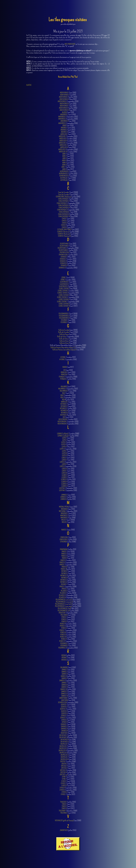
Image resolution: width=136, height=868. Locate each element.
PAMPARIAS (64, 549)
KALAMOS (64, 387)
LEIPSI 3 (64, 442)
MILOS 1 (64, 520)
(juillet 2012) (68, 576)
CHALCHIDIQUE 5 (64, 208)
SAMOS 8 (64, 685)
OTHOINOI (64, 542)
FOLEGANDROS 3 (64, 318)
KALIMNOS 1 (62, 389)
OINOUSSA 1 (64, 537)
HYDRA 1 (63, 357)
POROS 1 (64, 617)
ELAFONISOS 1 (64, 282)
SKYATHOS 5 (65, 742)
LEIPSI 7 (64, 451)
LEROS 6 (65, 469)
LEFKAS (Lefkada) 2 (64, 436)
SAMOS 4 (64, 676)
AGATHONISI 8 (64, 108)
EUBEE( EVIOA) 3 (63, 293)
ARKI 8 (65, 169)
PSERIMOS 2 (64, 646)
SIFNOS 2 (63, 718)
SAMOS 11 (64, 691)
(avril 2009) (68, 192)
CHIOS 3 (65, 223)
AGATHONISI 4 (64, 99)
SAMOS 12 (64, 694)
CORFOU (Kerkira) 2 (64, 234)
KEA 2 (62, 395)
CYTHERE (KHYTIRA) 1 (64, 229)
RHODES (64, 660)
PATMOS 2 (65, 573)
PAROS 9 (64, 569)
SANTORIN (65, 700)
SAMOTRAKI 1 (64, 698)
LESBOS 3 (64, 479)
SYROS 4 (62, 788)
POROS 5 (63, 626)
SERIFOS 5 (64, 713)
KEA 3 (62, 397)
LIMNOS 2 (64, 497)
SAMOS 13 (65, 696)
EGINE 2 (63, 280)
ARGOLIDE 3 (63, 139)
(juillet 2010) (68, 497)
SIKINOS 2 (64, 726)
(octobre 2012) (68, 357)
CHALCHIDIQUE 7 (65, 212)
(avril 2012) (68, 134)
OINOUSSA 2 (64, 539)
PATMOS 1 (64, 571)
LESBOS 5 (64, 484)
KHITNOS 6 (64, 415)
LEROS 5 (62, 466)
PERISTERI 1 (62, 613)
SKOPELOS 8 (65, 759)
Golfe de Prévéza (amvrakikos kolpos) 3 (64, 350)
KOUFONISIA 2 (62, 422)
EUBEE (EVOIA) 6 (64, 299)
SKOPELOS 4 (62, 751)
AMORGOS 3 (62, 119)
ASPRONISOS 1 (65, 171)
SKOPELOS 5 (63, 753)
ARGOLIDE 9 (62, 149)
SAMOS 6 (62, 681)
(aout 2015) (68, 692)
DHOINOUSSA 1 (65, 252)
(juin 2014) (68, 759)
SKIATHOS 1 (64, 733)
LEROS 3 (62, 462)
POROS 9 (63, 635)
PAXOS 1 (62, 587)
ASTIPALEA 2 (64, 180)
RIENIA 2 (64, 658)
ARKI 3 (65, 158)
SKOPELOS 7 (65, 757)
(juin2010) (68, 171)
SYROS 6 (64, 792)
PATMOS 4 (64, 578)
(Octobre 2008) (68, 347)
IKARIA (65, 367)
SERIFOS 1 (64, 705)
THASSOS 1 (64, 802)
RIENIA (64, 655)
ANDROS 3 (64, 132)
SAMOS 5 (64, 678)
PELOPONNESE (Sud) (64, 608)
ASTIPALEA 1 (64, 178)
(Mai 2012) (68, 602)
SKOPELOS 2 (63, 746)
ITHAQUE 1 (62, 377)
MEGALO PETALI (64, 507)
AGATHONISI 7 (64, 106)
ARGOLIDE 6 (64, 145)
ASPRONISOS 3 (64, 176)
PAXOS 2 (64, 589)
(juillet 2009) (68, 593)
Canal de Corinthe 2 (64, 194)
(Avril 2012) (68, 600)
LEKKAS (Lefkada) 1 (63, 434)
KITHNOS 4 (64, 411)
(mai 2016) (68, 350)
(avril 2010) (68, 178)
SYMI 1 (64, 777)
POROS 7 (62, 630)
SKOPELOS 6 (65, 755)
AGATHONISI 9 (64, 110)
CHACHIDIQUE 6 (63, 210)
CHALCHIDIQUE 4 (64, 205)
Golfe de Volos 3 (65, 341)
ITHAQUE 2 (64, 379)
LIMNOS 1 (64, 495)
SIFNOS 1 (64, 716)
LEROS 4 (64, 464)
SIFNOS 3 (64, 720)
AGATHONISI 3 (64, 97)
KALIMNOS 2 (64, 391)
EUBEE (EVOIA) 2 (63, 291)
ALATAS (29, 85)
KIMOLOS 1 (65, 402)
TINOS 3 (64, 808)
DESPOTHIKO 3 (62, 248)
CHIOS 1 (65, 219)
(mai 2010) (68, 156)
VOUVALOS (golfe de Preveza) (64, 820)
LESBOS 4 (64, 482)
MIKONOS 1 (65, 513)
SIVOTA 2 (64, 764)
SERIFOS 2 (64, 707)
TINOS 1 (65, 804)
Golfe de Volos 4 (65, 343)
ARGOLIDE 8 (64, 147)
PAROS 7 (62, 565)
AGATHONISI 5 (62, 101)
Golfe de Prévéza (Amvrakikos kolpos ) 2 (63, 347)
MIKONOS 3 (64, 518)
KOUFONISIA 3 (62, 424)
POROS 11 (64, 639)
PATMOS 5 (64, 580)
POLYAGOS (64, 615)
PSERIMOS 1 (64, 643)
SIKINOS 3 (64, 729)
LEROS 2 (64, 460)
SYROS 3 (64, 786)
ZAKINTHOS (64, 830)
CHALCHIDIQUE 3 (62, 203)
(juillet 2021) (68, 794)
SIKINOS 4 (65, 731)
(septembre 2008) (68, 587)
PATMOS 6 (64, 582)
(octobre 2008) (68, 434)
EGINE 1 (64, 277)
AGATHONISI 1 (64, 93)
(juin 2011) (68, 477)
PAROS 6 (62, 562)
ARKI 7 (64, 167)
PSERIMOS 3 (62, 648)
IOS (65, 370)
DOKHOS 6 (62, 268)
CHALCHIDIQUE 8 (64, 214)
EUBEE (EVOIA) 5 (63, 297)
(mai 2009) (68, 552)
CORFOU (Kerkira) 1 (63, 232)
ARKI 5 (64, 163)
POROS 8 (63, 632)
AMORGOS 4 (64, 121)
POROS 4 (63, 624)
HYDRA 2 (63, 359)
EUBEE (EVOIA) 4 (64, 295)
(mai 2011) (68, 158)
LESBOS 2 (65, 477)
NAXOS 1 (64, 530)
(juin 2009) (68, 591)
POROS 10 (63, 637)
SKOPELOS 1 (64, 744)
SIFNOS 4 (65, 722)
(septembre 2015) (68, 702)
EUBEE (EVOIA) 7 (62, 302)
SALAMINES (64, 667)
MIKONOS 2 (64, 516)
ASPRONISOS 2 (64, 174)
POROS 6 (64, 628)
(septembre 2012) (68, 462)
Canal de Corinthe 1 (64, 192)
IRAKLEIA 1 (64, 372)
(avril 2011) (68, 513)
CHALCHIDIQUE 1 (64, 199)
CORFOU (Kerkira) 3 (64, 236)
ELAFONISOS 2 (65, 284)
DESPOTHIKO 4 (64, 250)
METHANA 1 (63, 511)
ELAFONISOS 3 (64, 286)
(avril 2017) (68, 516)
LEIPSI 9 (65, 455)
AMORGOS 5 (62, 123)
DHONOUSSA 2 (64, 255)
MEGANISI (64, 509)
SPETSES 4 (64, 772)
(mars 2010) (68, 530)
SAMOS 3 (65, 674)
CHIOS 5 (64, 227)
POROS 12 (62, 641)
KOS (64, 417)
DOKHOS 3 (63, 261)
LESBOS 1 (65, 475)
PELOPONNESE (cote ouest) (64, 606)
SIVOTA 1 (63, 761)
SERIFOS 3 (63, 709)
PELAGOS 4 (62, 597)
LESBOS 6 (64, 486)
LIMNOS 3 (64, 499)
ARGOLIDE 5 (63, 143)
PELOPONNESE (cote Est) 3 (64, 604)
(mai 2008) (68, 821)
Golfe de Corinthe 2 (64, 332)
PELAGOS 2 (63, 593)
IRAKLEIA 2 (65, 374)
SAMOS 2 (64, 672)
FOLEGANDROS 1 (64, 314)
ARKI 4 (64, 160)
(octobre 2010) (68, 748)
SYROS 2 (64, 783)
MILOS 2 (65, 522)
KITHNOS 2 (64, 406)
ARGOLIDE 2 (63, 136)
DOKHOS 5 (64, 265)
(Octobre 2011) (68, 737)
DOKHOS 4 (64, 263)
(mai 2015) (68, 683)
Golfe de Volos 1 (62, 336)
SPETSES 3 (63, 770)
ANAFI (64, 125)
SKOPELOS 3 (63, 748)
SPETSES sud (64, 775)
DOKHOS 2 (63, 259)
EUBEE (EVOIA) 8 (64, 304)
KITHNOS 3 (64, 408)
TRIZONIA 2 (64, 813)
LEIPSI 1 (64, 438)
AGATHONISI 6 (64, 104)
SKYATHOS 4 (65, 740)
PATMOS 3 (64, 576)
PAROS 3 (64, 556)
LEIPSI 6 (62, 449)
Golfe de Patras (64, 334)
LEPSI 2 (65, 440)
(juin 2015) (68, 685)
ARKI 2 (64, 156)
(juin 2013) (68, 678)
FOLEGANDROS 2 (64, 316)
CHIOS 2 (64, 221)
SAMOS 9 (64, 687)
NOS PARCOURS (70, 44)
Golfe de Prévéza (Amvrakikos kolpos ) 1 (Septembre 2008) (68, 345)
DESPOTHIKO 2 (64, 246)
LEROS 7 (64, 471)
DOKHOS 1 (64, 257)
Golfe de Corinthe (64, 330)
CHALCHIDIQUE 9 (64, 216)
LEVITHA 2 (62, 490)
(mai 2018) (68, 518)
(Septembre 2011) (68, 595)
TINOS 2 (64, 806)
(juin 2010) (68, 219)
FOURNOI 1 (64, 320)
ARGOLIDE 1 (64, 134)
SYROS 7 (64, 794)
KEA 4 (64, 400)
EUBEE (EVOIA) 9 (64, 306)
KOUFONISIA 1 (63, 419)
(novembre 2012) (68, 136)
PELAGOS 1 (64, 591)
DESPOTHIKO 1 (65, 244)
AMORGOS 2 (62, 117)
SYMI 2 (64, 779)
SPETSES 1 (64, 766)
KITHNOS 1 (64, 404)
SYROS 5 (62, 790)
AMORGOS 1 (64, 114)
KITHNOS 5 (65, 413)
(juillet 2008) (68, 542)
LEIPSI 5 (64, 447)
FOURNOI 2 (64, 322)
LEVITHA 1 (62, 488)
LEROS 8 (64, 473)
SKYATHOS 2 (63, 735)
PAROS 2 (64, 554)
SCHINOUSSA (62, 702)
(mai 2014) (68, 112)
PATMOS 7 (64, 584)
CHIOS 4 (64, 225)
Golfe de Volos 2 (64, 339)
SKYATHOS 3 (63, 737)
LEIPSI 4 (64, 444)
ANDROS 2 (64, 130)
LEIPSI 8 (64, 453)
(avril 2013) (68, 729)
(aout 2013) (68, 176)
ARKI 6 (64, 165)
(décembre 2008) (68, 811)
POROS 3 (64, 622)
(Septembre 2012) (68, 488)
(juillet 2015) (68, 689)
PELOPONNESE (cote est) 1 (64, 600)
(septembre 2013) (68, 681)
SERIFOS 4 (64, 711)
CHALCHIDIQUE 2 (64, 201)
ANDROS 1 (64, 128)
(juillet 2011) (68, 174)
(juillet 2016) (68, 197)
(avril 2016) (68, 194)
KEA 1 (64, 393)
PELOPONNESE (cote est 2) (64, 602)
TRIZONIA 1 (62, 811)
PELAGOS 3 (62, 595)
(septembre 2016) (68, 360)
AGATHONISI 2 (65, 95)
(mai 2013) (68, 180)
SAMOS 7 (65, 683)
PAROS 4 (65, 558)
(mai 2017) (68, 696)
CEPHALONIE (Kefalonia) (64, 197)
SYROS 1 (64, 781)
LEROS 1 (64, 458)
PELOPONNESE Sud (64, 611)
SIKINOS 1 (64, 724)
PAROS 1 (64, 552)
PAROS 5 (63, 560)
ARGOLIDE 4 (63, 141)
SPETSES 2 (64, 768)
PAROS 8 (64, 567)
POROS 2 (64, 619)
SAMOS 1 (64, 670)
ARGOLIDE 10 (63, 152)
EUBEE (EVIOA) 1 (64, 288)
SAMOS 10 (64, 689)
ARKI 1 (64, 154)
